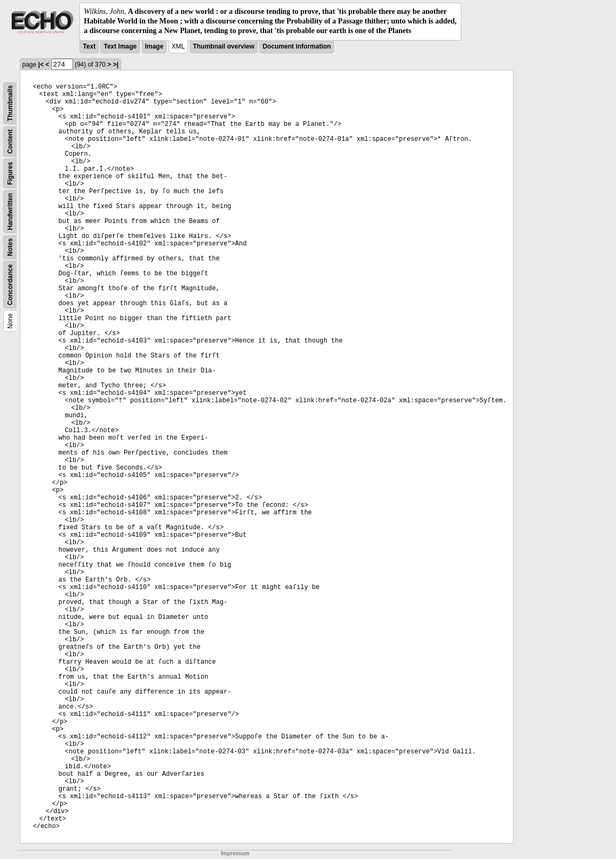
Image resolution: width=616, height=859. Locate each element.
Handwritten (10, 211)
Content (10, 141)
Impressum (235, 853)
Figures (10, 173)
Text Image (120, 46)
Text (89, 46)
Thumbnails (10, 103)
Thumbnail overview (224, 46)
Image (154, 46)
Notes (10, 247)
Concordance (10, 285)
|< (41, 65)
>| (116, 65)
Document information (297, 46)
